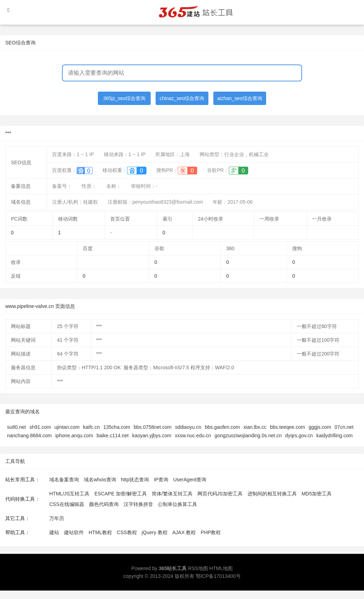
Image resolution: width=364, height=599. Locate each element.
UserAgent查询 (190, 480)
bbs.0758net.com (153, 427)
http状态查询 (135, 480)
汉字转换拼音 (138, 504)
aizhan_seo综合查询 (240, 98)
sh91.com (40, 427)
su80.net (17, 427)
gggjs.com (320, 427)
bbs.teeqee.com (288, 427)
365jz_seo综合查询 (124, 98)
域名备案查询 (64, 480)
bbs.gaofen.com (222, 427)
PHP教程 (211, 532)
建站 (54, 532)
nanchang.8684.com (29, 436)
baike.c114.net (112, 436)
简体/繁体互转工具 (172, 494)
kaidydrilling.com (334, 436)
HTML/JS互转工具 (69, 494)
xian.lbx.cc (255, 427)
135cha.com (117, 427)
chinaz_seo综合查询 (182, 98)
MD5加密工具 (317, 494)
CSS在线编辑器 (67, 504)
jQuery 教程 (154, 532)
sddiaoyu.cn (188, 427)
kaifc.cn (91, 427)
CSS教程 (127, 532)
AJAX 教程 (184, 532)
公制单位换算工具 (177, 504)
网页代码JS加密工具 (220, 494)
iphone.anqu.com (74, 436)
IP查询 (161, 480)
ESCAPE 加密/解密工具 (121, 494)
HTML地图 (221, 568)
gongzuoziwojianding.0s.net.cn (248, 436)
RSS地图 (198, 568)
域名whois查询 (100, 480)
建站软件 (74, 532)
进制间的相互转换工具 (272, 494)
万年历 (57, 518)
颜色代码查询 (104, 504)
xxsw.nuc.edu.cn (193, 436)
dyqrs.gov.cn (299, 436)
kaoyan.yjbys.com (152, 436)
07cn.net (344, 427)
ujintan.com (67, 427)
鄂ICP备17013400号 (218, 576)
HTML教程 (100, 532)
